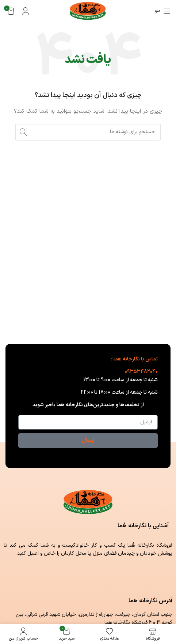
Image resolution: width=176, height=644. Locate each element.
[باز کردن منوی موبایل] (163, 11)
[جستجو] (88, 132)
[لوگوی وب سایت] (88, 11)
